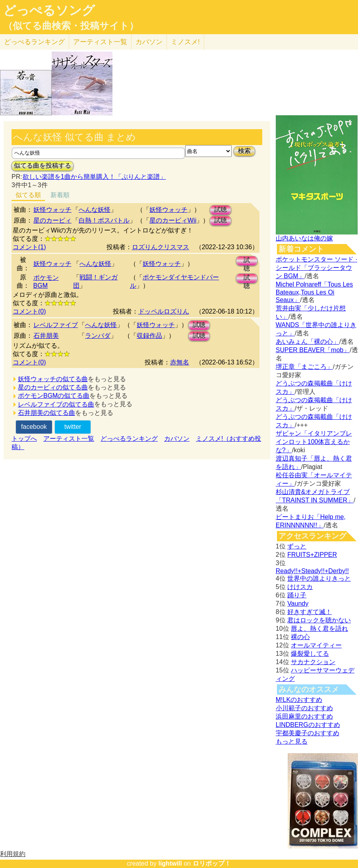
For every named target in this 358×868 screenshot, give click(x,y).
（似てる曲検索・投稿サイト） (71, 26)
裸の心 (300, 637)
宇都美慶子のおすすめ (308, 733)
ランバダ (98, 336)
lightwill (170, 863)
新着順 (60, 195)
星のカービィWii (173, 220)
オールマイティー (316, 645)
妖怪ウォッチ (52, 210)
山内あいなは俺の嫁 (304, 238)
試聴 (221, 210)
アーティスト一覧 (69, 439)
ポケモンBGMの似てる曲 (54, 396)
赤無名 (180, 362)
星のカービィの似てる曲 (53, 387)
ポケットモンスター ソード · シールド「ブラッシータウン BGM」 (316, 268)
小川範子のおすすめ (304, 708)
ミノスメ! (185, 42)
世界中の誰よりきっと (319, 578)
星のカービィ (52, 220)
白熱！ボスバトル (104, 220)
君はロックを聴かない (319, 620)
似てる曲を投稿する (43, 166)
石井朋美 (46, 336)
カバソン (149, 42)
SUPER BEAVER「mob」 (313, 350)
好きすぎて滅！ (310, 612)
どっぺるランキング (129, 439)
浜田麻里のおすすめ (304, 716)
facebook (34, 427)
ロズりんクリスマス (161, 247)
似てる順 (28, 195)
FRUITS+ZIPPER (312, 555)
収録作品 (149, 336)
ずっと (297, 546)
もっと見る (292, 741)
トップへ (24, 439)
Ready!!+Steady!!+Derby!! (312, 571)
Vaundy (298, 604)
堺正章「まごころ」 (304, 367)
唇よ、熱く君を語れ (319, 629)
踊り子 (297, 595)
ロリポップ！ (212, 863)
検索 (244, 151)
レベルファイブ (56, 325)
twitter (73, 427)
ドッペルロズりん (164, 311)
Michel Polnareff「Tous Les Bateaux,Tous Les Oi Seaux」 (314, 292)
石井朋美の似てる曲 (46, 413)
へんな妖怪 (95, 210)
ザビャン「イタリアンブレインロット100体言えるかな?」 (314, 442)
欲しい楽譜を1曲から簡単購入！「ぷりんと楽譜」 (94, 177)
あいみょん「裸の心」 (308, 342)
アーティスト (100, 42)
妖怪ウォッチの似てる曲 (53, 379)
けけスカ (300, 587)
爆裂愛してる (310, 654)
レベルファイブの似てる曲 (56, 404)
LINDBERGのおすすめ (308, 725)
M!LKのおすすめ (299, 700)
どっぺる (34, 42)
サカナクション (313, 662)
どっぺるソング (49, 10)
